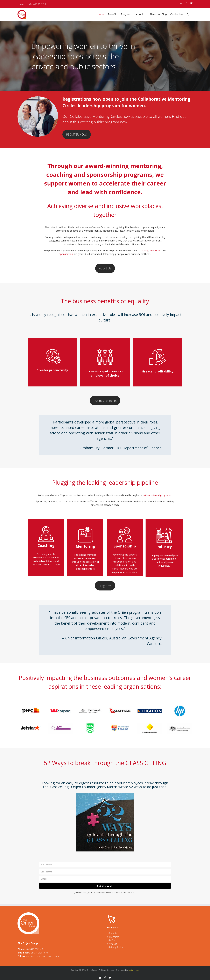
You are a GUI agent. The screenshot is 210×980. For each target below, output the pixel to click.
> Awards (112, 944)
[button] (188, 14)
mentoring (155, 251)
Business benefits (105, 401)
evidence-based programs (157, 495)
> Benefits (112, 933)
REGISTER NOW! (77, 134)
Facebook (46, 956)
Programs (105, 586)
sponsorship (66, 254)
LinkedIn (34, 956)
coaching (144, 251)
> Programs (113, 937)
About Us (105, 268)
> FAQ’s (111, 940)
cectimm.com (134, 970)
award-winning (107, 166)
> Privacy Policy (115, 947)
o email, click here (38, 953)
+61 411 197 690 (35, 949)
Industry (164, 538)
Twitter (57, 956)
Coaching (46, 545)
